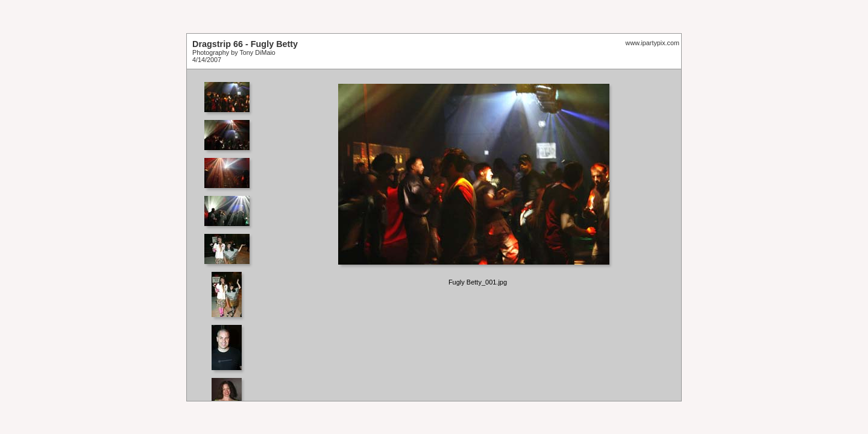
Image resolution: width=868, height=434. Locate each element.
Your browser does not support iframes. (231, 235)
